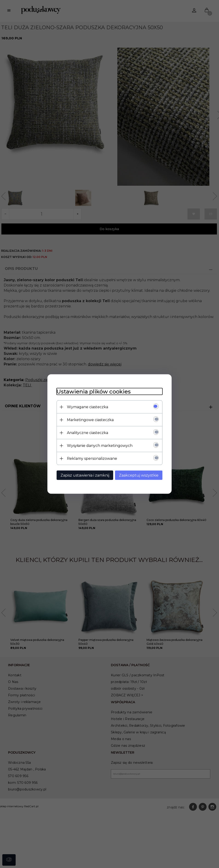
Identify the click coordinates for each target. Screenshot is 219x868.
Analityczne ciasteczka (88, 433)
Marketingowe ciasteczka (90, 420)
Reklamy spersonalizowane (92, 459)
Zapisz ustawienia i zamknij (85, 475)
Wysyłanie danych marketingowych (100, 446)
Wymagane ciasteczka (88, 407)
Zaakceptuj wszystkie (139, 475)
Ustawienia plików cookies (94, 392)
